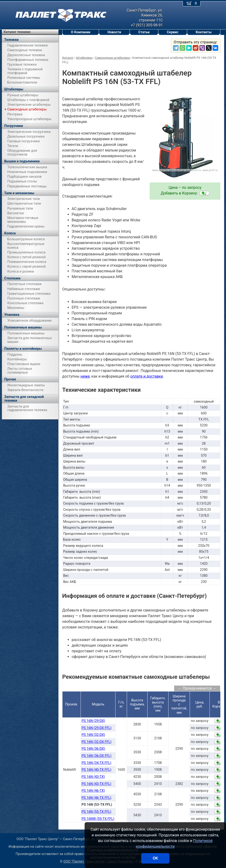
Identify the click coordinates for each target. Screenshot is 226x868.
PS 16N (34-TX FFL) (96, 763)
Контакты (204, 32)
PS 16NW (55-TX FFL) (98, 819)
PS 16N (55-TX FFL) (96, 812)
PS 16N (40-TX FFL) (96, 770)
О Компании (81, 32)
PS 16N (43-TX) (93, 777)
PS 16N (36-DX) (93, 749)
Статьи (144, 32)
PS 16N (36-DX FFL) (97, 756)
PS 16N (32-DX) (93, 735)
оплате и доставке (147, 376)
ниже (85, 376)
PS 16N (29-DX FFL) (97, 728)
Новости (114, 32)
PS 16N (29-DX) (93, 721)
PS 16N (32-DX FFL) (97, 742)
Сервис (173, 32)
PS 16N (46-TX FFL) (96, 798)
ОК (155, 858)
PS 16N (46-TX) (93, 791)
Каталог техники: (17, 32)
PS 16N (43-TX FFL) (96, 784)
